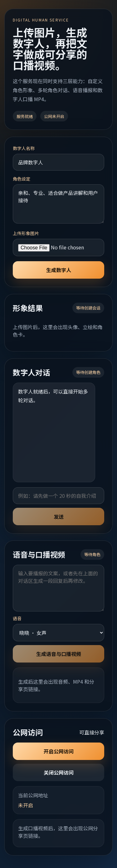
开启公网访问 (59, 751)
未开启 (26, 805)
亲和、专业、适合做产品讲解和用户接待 (58, 204)
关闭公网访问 (59, 772)
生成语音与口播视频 (59, 654)
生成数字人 (59, 270)
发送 (59, 517)
